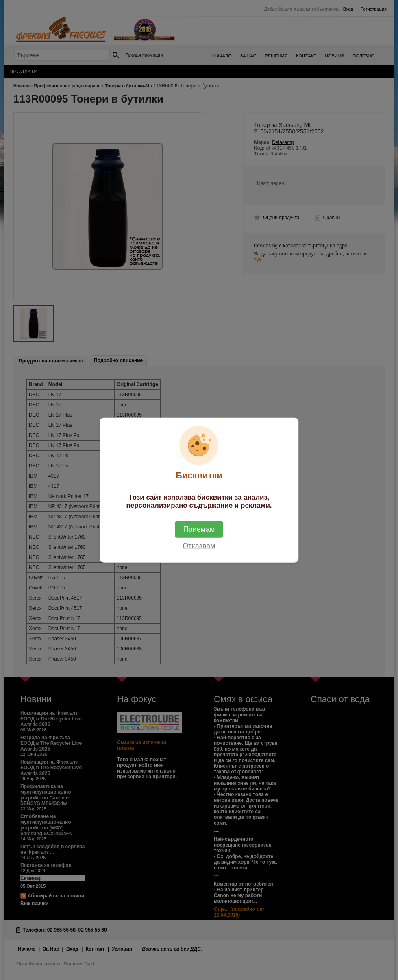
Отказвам (199, 546)
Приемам (199, 529)
